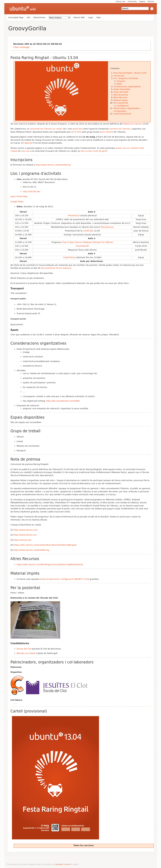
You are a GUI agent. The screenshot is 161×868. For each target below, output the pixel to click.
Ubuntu (138, 124)
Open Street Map (19, 196)
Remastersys (107, 227)
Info (28, 18)
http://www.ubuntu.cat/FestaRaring (53, 165)
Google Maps (17, 202)
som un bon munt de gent (94, 151)
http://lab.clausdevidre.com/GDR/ (63, 401)
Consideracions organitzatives (127, 87)
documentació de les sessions (56, 268)
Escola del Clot (24, 649)
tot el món (76, 132)
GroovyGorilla (27, 28)
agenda (28, 143)
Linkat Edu (88, 231)
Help (98, 18)
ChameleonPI (82, 246)
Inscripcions (119, 76)
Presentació (74, 216)
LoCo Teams (106, 132)
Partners (151, 1)
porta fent (78, 129)
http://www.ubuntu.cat (25, 535)
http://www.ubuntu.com (26, 530)
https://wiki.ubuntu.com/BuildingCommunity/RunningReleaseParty (50, 564)
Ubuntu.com (120, 1)
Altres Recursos (121, 97)
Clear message (21, 47)
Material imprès (121, 100)
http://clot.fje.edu (32, 191)
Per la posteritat (121, 103)
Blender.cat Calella (26, 653)
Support (142, 1)
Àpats (119, 84)
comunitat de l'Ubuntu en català (46, 129)
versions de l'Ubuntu (120, 129)
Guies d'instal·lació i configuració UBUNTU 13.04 (65, 579)
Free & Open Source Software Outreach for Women (88, 242)
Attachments (39, 18)
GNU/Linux (129, 124)
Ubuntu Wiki (79, 18)
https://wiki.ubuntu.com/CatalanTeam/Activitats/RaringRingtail (45, 545)
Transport (121, 81)
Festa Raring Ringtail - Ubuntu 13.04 (130, 73)
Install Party (69, 257)
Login (91, 18)
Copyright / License (63, 864)
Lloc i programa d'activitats (126, 78)
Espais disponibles (122, 89)
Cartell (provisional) (122, 114)
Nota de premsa (121, 95)
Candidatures (123, 106)
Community (132, 1)
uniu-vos (25, 151)
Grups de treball (121, 92)
